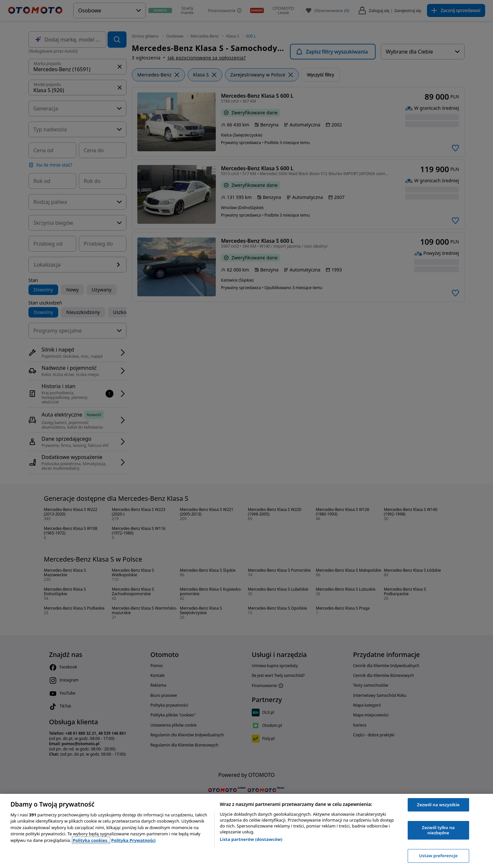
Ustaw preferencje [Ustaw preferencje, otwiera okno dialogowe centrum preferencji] (438, 856)
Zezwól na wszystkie (438, 805)
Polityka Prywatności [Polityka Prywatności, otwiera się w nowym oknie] (133, 840)
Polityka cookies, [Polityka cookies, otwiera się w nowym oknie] (91, 840)
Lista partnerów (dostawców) (251, 839)
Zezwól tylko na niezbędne (438, 830)
